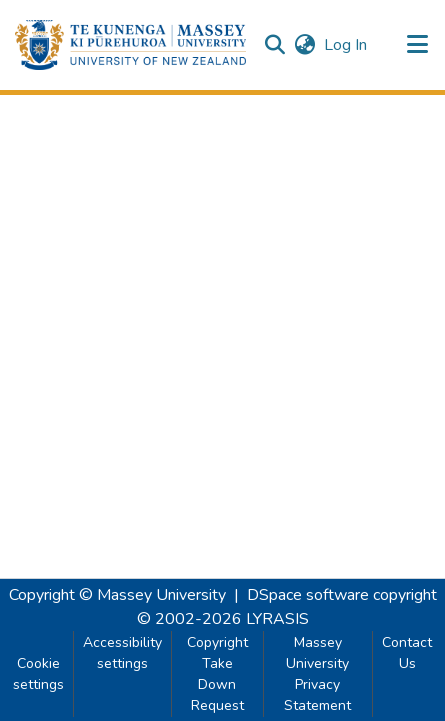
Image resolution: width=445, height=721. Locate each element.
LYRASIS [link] (277, 619)
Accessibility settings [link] (122, 653)
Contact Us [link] (407, 653)
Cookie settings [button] (38, 674)
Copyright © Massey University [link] (117, 595)
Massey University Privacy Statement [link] (317, 674)
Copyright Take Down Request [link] (217, 674)
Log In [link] (346, 45)
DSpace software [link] (308, 595)
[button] (130, 45)
